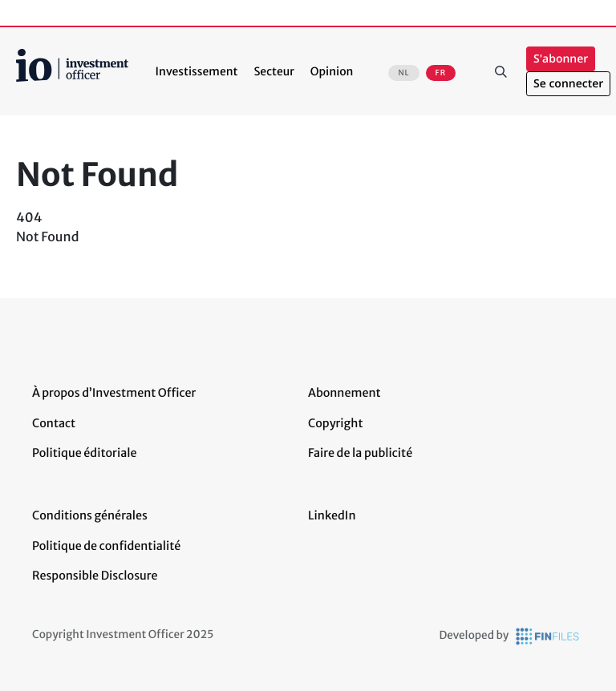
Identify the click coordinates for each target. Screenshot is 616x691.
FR (441, 73)
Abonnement (344, 393)
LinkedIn (332, 515)
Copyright (335, 423)
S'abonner (561, 59)
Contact (54, 423)
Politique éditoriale (84, 453)
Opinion (332, 71)
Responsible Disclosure (95, 576)
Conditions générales (90, 515)
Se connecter (568, 84)
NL (403, 73)
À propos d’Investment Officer (114, 393)
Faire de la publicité (360, 453)
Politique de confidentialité (106, 546)
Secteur (274, 71)
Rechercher (500, 71)
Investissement (197, 71)
